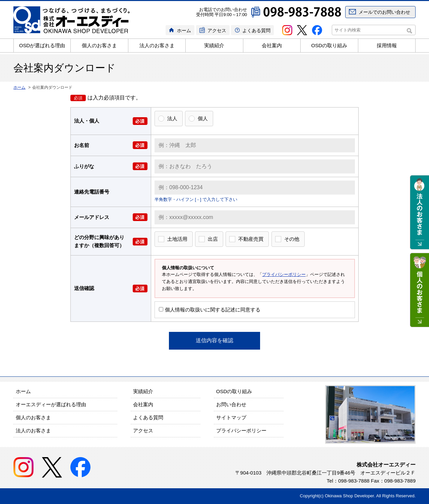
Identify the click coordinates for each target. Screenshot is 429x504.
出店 (213, 239)
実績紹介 (214, 45)
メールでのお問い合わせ (384, 12)
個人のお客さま (99, 45)
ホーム (184, 30)
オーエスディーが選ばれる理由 (51, 404)
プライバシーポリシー (284, 274)
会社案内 (272, 45)
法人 (172, 118)
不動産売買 (251, 239)
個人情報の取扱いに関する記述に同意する (210, 310)
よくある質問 (256, 30)
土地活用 (177, 239)
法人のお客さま (157, 45)
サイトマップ (231, 417)
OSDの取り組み (329, 45)
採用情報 (387, 45)
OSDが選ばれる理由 (42, 45)
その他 (292, 239)
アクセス (217, 30)
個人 (203, 118)
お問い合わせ (231, 404)
